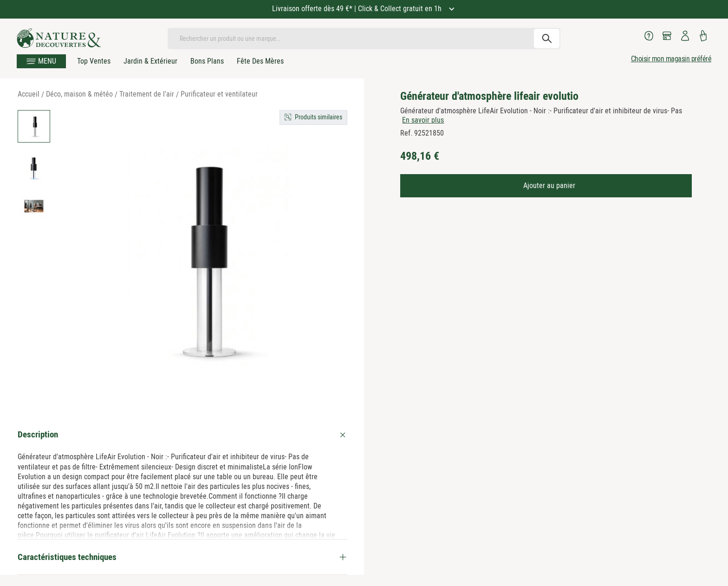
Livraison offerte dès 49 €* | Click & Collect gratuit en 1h (358, 9)
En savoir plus (423, 120)
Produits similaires (318, 117)
